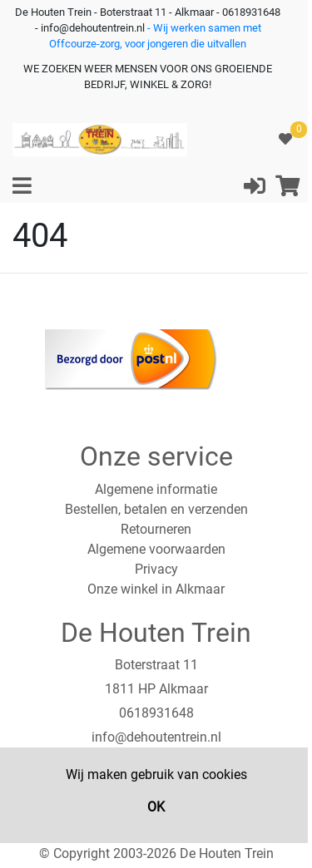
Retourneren (156, 529)
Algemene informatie (156, 489)
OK (156, 807)
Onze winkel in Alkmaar (156, 589)
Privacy (156, 569)
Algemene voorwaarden (156, 549)
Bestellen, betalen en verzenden (156, 509)
